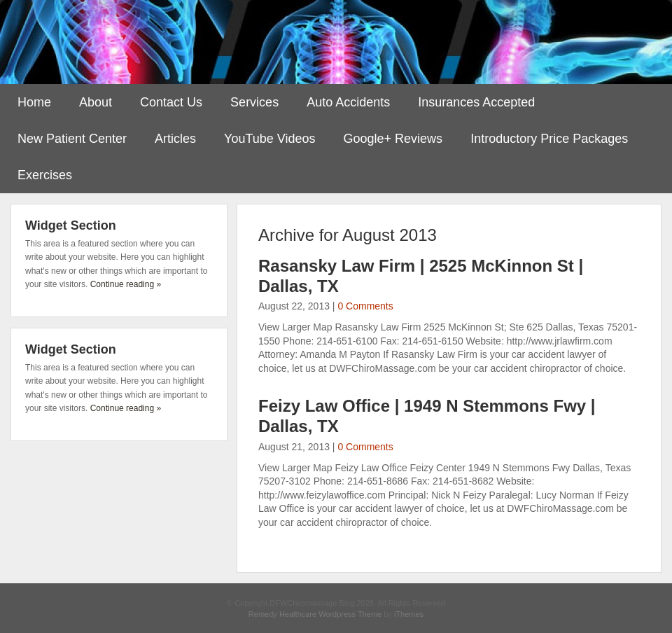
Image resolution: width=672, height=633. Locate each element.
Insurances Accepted (476, 102)
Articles (175, 139)
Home (34, 102)
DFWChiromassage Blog (336, 42)
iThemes (409, 614)
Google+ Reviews (393, 139)
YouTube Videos (269, 139)
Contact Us (171, 102)
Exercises (45, 175)
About (96, 102)
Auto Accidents (348, 102)
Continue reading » (126, 284)
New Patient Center (72, 139)
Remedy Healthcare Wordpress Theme (315, 614)
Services (254, 102)
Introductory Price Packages (549, 139)
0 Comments (365, 306)
